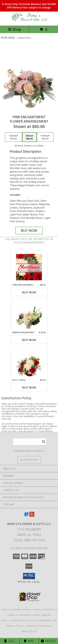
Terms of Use (29, 631)
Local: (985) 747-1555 (29, 540)
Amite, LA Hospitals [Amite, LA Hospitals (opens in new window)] (45, 610)
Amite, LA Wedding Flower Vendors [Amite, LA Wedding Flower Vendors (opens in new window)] (30, 615)
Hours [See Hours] (48, 641)
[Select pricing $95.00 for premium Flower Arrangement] (45, 137)
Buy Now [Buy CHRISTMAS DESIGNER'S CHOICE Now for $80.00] (29, 292)
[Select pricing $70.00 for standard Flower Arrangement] (13, 137)
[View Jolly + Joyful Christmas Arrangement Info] (29, 362)
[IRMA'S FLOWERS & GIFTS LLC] (29, 21)
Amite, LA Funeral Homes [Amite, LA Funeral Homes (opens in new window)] (16, 610)
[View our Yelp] (32, 516)
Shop (15, 29)
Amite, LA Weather (12, 620)
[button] (29, 576)
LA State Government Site (41, 620)
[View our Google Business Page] (26, 516)
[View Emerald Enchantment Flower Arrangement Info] (29, 315)
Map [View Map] (29, 641)
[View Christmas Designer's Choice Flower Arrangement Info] (29, 267)
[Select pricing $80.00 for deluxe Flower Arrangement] (29, 137)
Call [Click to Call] (10, 641)
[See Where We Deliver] (29, 460)
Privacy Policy (15, 626)
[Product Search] (30, 442)
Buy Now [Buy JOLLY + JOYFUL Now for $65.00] (29, 387)
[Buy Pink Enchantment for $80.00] (29, 231)
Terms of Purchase (38, 626)
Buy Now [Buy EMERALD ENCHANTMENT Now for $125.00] (29, 340)
